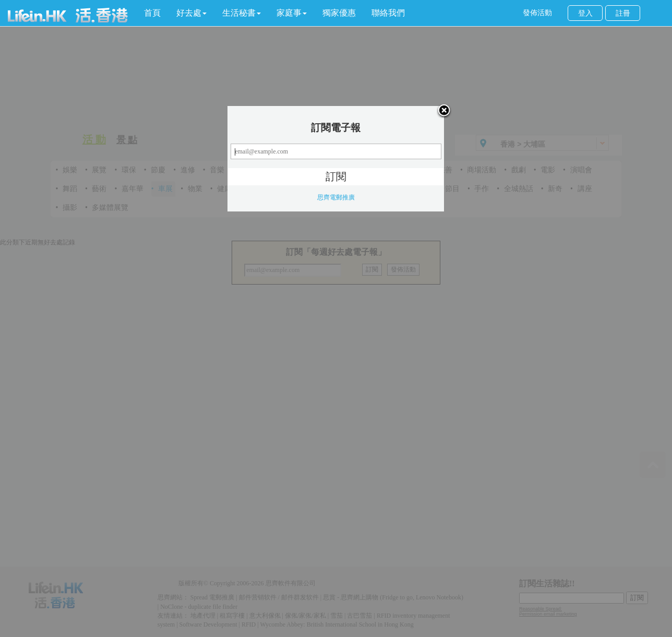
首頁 (152, 13)
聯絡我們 (388, 13)
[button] (191, 13)
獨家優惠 (339, 13)
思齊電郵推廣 (336, 197)
